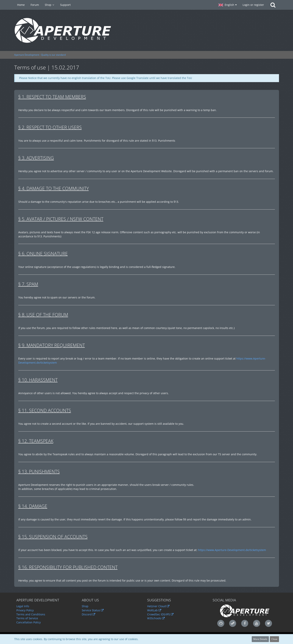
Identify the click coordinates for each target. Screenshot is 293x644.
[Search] (273, 5)
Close (274, 639)
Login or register (253, 5)
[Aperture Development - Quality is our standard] (147, 30)
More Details (260, 639)
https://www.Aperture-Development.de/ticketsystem (232, 550)
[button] (228, 5)
